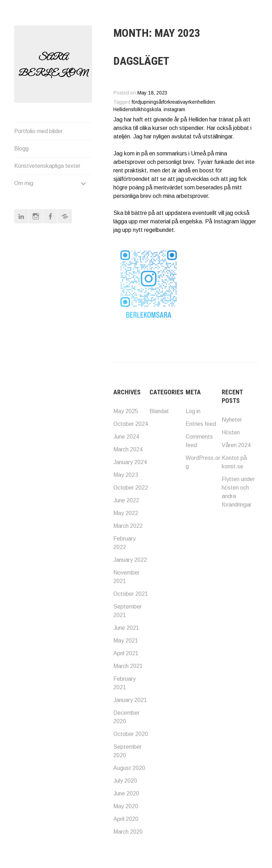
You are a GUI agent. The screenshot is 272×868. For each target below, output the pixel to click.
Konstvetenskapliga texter (47, 166)
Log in (193, 411)
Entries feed (201, 424)
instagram (174, 110)
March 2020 (128, 832)
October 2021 (131, 594)
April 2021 (126, 653)
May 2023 (126, 475)
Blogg (21, 149)
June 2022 (126, 500)
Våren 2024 (236, 445)
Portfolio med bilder (38, 131)
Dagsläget (141, 61)
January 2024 (130, 462)
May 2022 (126, 513)
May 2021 (126, 641)
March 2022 (128, 526)
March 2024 (128, 449)
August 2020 (129, 768)
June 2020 (126, 793)
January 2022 (130, 560)
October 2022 (131, 488)
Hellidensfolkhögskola (137, 110)
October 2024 (131, 424)
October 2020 (131, 734)
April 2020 (126, 819)
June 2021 (126, 628)
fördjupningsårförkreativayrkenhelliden (173, 102)
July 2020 (125, 781)
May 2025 (126, 411)
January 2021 (130, 700)
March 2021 (128, 666)
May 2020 (126, 806)
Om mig (24, 183)
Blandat (159, 411)
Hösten (231, 432)
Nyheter (232, 420)
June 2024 (126, 437)
